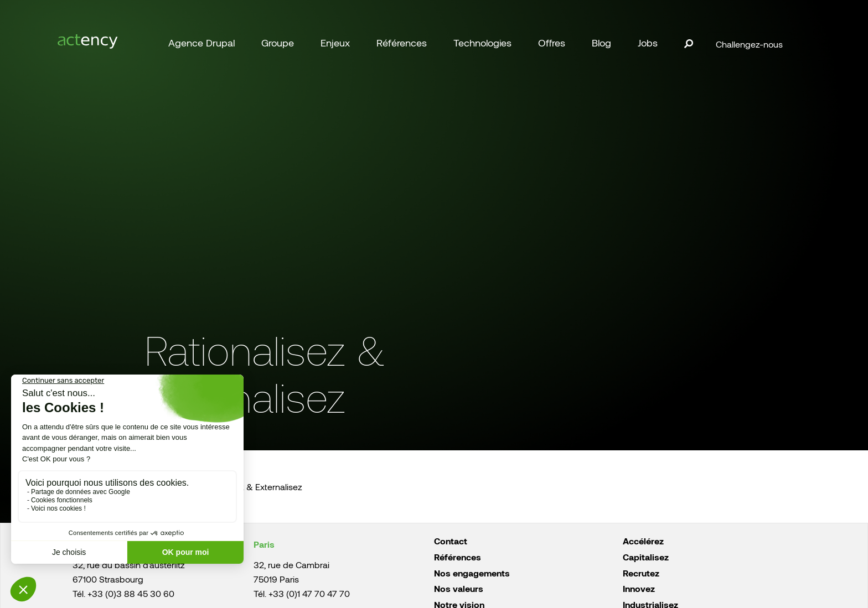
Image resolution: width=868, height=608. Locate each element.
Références (458, 557)
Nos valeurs (459, 588)
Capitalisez (646, 557)
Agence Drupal (201, 43)
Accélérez (643, 541)
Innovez (639, 588)
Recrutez (641, 573)
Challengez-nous (749, 44)
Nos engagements (472, 573)
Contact (451, 541)
